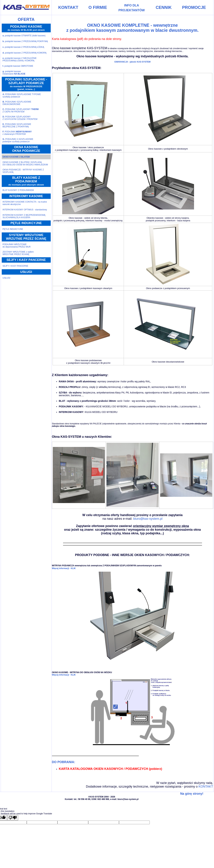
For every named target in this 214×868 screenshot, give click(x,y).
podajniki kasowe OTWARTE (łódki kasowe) (24, 36)
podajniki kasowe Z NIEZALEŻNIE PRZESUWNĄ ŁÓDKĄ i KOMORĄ (20, 59)
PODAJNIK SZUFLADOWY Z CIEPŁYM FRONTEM (21, 110)
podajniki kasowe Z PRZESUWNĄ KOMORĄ (25, 53)
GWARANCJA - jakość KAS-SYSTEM (132, 62)
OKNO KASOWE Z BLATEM (16, 157)
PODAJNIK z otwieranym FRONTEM (17, 133)
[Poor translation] (13, 818)
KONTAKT (206, 787)
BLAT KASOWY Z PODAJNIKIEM (18, 190)
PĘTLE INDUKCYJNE (13, 229)
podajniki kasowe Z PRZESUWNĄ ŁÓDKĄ (23, 47)
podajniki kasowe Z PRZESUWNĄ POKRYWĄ (25, 41)
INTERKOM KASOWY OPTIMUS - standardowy (25, 210)
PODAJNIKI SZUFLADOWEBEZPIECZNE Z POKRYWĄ (17, 125)
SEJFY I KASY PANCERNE (15, 266)
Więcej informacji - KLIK (64, 568)
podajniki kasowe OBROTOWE (18, 66)
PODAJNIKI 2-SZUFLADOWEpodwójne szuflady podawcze (18, 140)
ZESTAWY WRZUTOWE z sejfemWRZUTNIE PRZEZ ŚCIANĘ (18, 253)
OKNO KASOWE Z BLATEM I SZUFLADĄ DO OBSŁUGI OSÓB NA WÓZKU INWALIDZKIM (25, 163)
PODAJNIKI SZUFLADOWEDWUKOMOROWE (17, 103)
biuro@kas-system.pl (148, 519)
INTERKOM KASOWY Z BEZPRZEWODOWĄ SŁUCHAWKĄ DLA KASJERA (24, 216)
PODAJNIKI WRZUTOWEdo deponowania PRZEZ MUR (17, 246)
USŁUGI (7, 278)
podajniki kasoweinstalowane (14, 73)
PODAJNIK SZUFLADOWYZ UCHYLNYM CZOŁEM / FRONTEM (20, 118)
